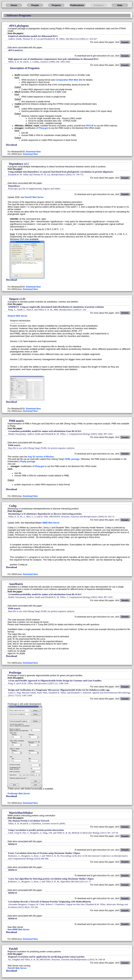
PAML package (72, 459)
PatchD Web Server (34, 197)
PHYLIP (90, 126)
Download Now (33, 152)
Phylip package (28, 462)
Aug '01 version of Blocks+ (41, 457)
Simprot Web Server (17, 316)
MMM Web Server (51, 523)
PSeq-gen (43, 128)
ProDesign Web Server (19, 794)
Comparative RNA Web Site (69, 80)
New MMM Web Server (19, 930)
